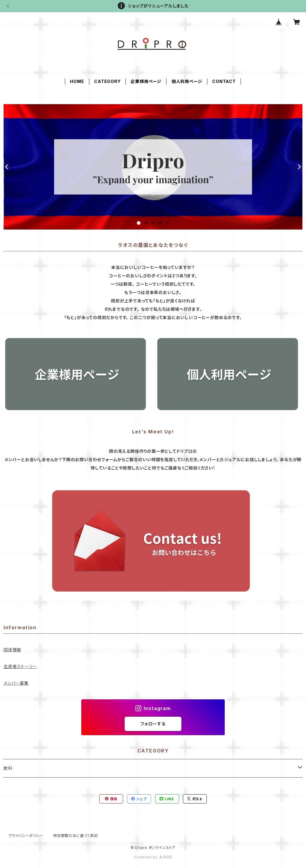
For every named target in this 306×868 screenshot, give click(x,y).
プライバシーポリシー (26, 836)
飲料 (8, 768)
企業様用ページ (146, 81)
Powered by (153, 857)
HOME (77, 81)
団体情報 (12, 650)
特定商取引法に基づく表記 (76, 836)
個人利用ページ (187, 81)
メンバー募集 (16, 683)
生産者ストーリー (20, 666)
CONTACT (224, 81)
